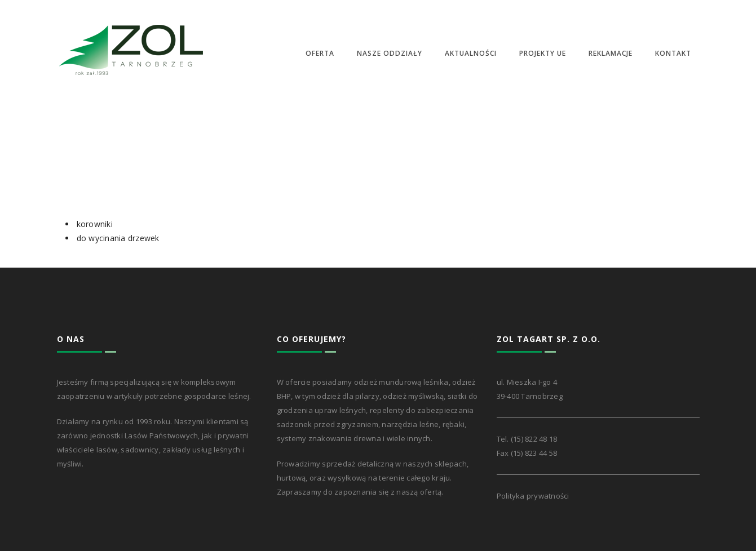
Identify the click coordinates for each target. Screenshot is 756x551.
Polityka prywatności (533, 496)
